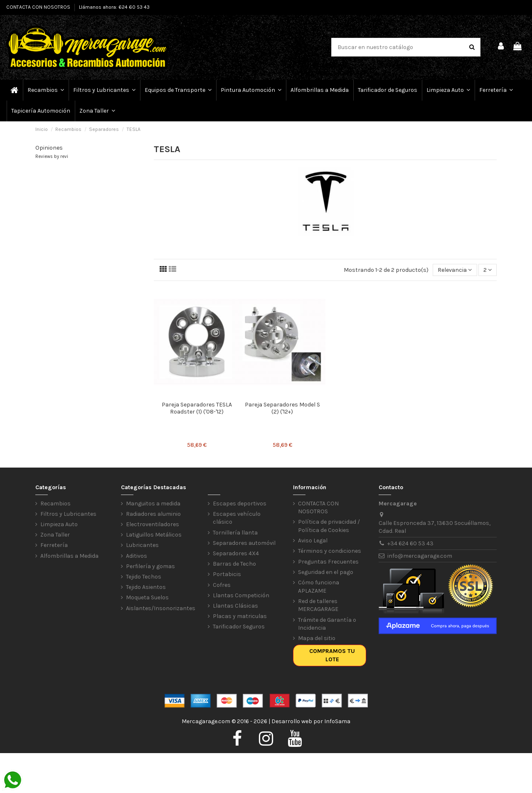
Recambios (55, 504)
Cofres (222, 585)
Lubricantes (142, 545)
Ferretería (54, 545)
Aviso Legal (313, 541)
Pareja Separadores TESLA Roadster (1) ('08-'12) (197, 408)
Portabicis (227, 574)
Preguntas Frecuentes (328, 562)
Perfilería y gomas (150, 566)
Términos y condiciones (330, 551)
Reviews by (52, 156)
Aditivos (137, 556)
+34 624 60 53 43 (410, 543)
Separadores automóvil (244, 543)
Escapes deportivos (240, 504)
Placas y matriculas (240, 616)
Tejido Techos (144, 577)
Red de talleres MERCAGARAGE (318, 605)
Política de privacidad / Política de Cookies (329, 526)
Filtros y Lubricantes (68, 514)
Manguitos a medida (153, 504)
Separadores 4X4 (236, 553)
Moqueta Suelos (147, 597)
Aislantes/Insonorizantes (161, 608)
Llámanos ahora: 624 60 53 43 (114, 7)
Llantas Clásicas (235, 606)
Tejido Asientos (146, 587)
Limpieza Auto (59, 524)
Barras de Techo (234, 564)
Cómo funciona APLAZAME (319, 587)
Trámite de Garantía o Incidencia (327, 624)
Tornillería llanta (235, 533)
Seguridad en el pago (326, 572)
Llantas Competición (241, 595)
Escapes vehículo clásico (237, 518)
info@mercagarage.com (420, 556)
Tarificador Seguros (239, 627)
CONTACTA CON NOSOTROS (39, 7)
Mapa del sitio (317, 638)
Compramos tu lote (332, 655)
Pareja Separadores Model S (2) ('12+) (282, 408)
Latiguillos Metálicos (154, 535)
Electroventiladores (153, 524)
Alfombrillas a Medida (69, 556)
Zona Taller (55, 535)
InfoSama (337, 721)
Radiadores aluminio (153, 514)
